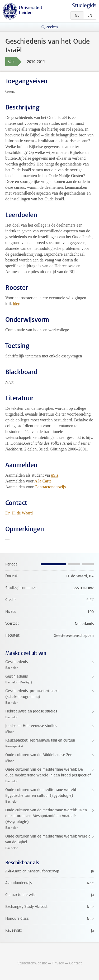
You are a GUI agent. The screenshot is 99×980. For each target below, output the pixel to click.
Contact (76, 963)
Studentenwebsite (32, 963)
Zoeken (52, 27)
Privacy (58, 963)
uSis (55, 475)
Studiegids (84, 5)
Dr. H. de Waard (19, 513)
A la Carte (43, 481)
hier (16, 304)
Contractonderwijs (50, 487)
